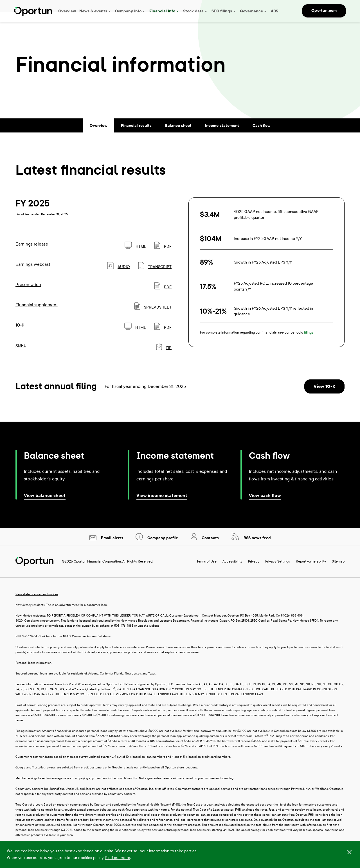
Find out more (118, 858)
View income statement (162, 506)
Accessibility (232, 572)
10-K (20, 335)
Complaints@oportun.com (42, 631)
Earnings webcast (33, 275)
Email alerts (112, 549)
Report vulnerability (311, 572)
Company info (128, 11)
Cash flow (262, 136)
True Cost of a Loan (29, 815)
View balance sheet (45, 506)
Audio (119, 277)
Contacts (210, 549)
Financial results (136, 136)
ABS (274, 11)
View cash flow (265, 506)
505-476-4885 (124, 636)
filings (309, 343)
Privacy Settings (278, 572)
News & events (93, 11)
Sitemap (338, 572)
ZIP (164, 358)
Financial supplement (37, 315)
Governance (251, 11)
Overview (67, 11)
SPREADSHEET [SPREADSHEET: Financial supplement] (153, 318)
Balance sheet (178, 136)
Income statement (222, 136)
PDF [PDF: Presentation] (163, 297)
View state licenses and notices (37, 605)
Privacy (254, 572)
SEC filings (222, 11)
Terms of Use (207, 572)
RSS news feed (257, 549)
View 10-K (324, 397)
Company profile (162, 549)
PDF (163, 257)
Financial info (162, 11)
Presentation (28, 295)
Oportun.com (324, 11)
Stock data (193, 11)
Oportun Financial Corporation (97, 572)
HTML (136, 257)
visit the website (149, 636)
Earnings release (32, 254)
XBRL (21, 356)
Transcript (155, 277)
